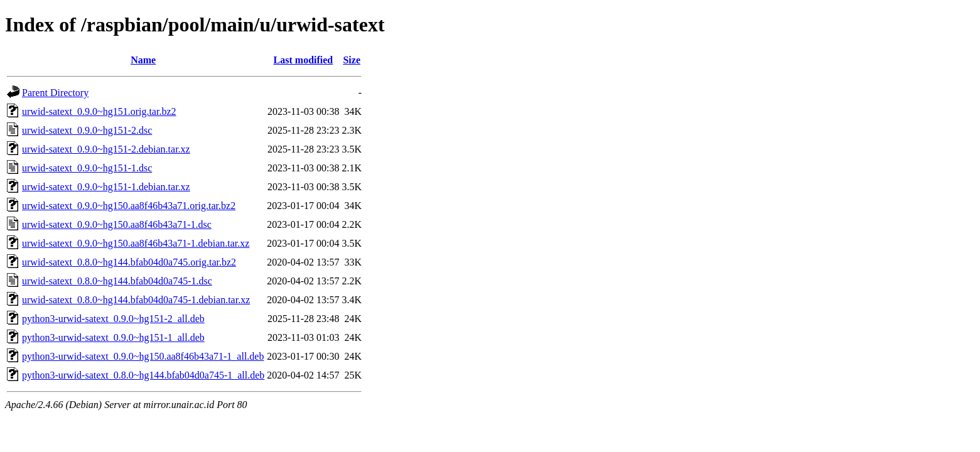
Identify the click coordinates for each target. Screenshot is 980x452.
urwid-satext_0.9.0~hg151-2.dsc (87, 130)
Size (352, 60)
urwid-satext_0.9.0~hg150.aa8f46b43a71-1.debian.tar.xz (136, 243)
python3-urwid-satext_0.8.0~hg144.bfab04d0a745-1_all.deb (143, 375)
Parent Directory (55, 93)
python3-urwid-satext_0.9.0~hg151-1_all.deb (113, 337)
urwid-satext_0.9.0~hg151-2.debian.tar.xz (106, 149)
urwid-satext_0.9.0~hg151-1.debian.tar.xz (106, 187)
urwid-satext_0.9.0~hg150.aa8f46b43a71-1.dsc (117, 224)
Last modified (304, 60)
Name (143, 60)
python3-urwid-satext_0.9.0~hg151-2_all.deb (113, 319)
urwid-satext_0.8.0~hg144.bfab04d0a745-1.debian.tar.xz (136, 300)
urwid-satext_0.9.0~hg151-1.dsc (87, 168)
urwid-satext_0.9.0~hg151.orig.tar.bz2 (99, 111)
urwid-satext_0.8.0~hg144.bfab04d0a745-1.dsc (117, 281)
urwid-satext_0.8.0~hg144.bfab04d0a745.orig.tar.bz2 (129, 262)
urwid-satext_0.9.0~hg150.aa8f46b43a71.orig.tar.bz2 (129, 206)
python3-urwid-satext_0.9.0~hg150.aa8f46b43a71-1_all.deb (143, 356)
